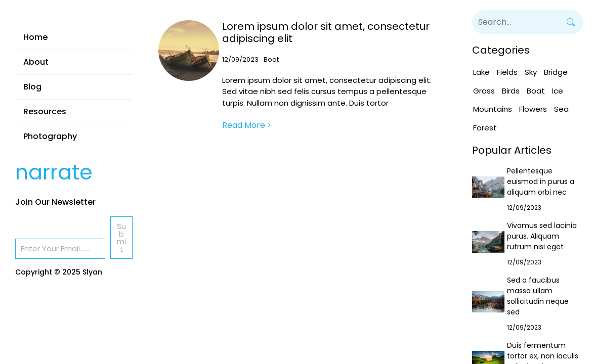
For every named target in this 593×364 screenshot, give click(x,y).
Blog (32, 87)
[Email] (60, 248)
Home (35, 37)
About (36, 62)
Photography (50, 136)
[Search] (571, 22)
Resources (45, 111)
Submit (121, 238)
